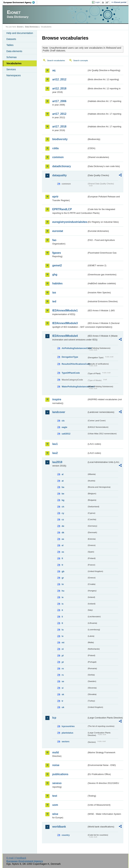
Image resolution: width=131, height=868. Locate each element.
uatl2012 (66, 434)
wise (55, 814)
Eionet (20, 27)
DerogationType (70, 357)
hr (63, 584)
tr (62, 701)
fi (62, 558)
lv (63, 636)
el (63, 545)
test (55, 796)
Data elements (14, 51)
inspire (57, 399)
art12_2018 (59, 88)
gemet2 (57, 265)
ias (54, 293)
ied (54, 301)
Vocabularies (14, 63)
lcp (54, 718)
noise (56, 765)
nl (63, 649)
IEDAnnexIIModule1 (65, 310)
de (63, 526)
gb (63, 571)
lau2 (55, 453)
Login (97, 2)
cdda (55, 148)
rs (63, 675)
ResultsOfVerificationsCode (74, 364)
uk (63, 707)
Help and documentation (20, 33)
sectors (65, 741)
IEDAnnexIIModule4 (65, 336)
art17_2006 (59, 101)
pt (63, 662)
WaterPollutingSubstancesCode (74, 387)
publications (60, 774)
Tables (10, 45)
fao (54, 240)
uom (55, 805)
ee (63, 539)
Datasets (11, 39)
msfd (55, 752)
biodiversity (60, 139)
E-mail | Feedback (16, 858)
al (63, 474)
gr (63, 578)
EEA (20, 2)
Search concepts (81, 60)
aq (54, 70)
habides (57, 283)
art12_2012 (59, 79)
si (63, 688)
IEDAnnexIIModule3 (65, 323)
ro (63, 669)
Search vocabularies (56, 60)
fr (62, 565)
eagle (64, 427)
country (66, 835)
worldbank (59, 827)
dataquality (59, 175)
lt (62, 623)
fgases (57, 253)
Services (11, 69)
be (63, 494)
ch (63, 507)
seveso (57, 783)
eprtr (55, 197)
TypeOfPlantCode (71, 373)
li (62, 617)
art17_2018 (59, 127)
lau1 (55, 444)
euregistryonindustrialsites (70, 222)
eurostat (58, 231)
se (63, 681)
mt (63, 642)
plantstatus (67, 733)
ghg (55, 275)
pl (63, 655)
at (63, 481)
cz (63, 519)
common (58, 157)
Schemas (11, 57)
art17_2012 (59, 114)
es (63, 552)
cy (63, 513)
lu (63, 630)
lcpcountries (68, 726)
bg (63, 500)
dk (63, 533)
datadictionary (61, 166)
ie (63, 597)
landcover (59, 412)
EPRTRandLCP (62, 209)
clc (63, 421)
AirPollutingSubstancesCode (74, 348)
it (62, 610)
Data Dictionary (32, 27)
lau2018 (57, 462)
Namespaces (13, 75)
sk (63, 694)
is (63, 604)
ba (63, 487)
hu (63, 591)
